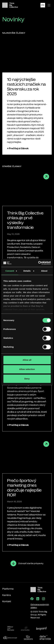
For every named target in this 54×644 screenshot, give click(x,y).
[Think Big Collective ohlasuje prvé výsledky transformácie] (27, 220)
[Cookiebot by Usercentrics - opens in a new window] (38, 263)
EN (43, 5)
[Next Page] (27, 563)
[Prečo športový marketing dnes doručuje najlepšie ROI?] (27, 488)
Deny (27, 379)
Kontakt (7, 601)
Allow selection (27, 369)
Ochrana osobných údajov (40, 606)
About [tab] (44, 271)
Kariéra (7, 595)
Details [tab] (27, 271)
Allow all (27, 360)
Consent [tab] (10, 271)
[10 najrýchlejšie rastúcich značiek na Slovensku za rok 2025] (27, 87)
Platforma (8, 589)
